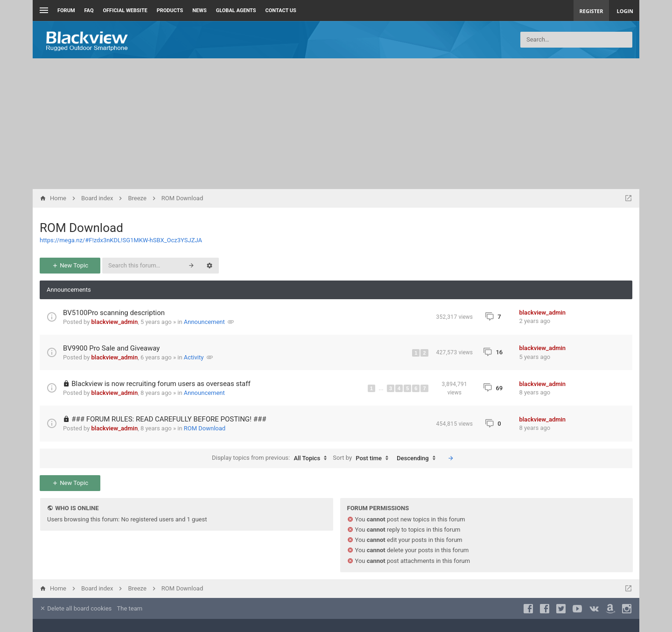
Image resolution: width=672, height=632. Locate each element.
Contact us (281, 11)
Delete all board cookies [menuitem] (76, 608)
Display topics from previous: (272, 458)
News (199, 11)
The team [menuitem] (130, 608)
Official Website (125, 11)
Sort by (363, 458)
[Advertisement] (336, 124)
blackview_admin (115, 322)
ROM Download (81, 228)
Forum (66, 11)
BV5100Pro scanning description (114, 313)
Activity (194, 357)
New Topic (70, 265)
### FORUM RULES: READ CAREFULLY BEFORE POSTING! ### (169, 419)
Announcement (204, 322)
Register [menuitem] (591, 11)
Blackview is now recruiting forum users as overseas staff (161, 384)
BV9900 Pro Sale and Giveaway (111, 348)
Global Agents (236, 11)
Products (170, 11)
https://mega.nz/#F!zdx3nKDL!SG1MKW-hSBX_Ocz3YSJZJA (121, 240)
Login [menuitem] (625, 11)
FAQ (89, 11)
